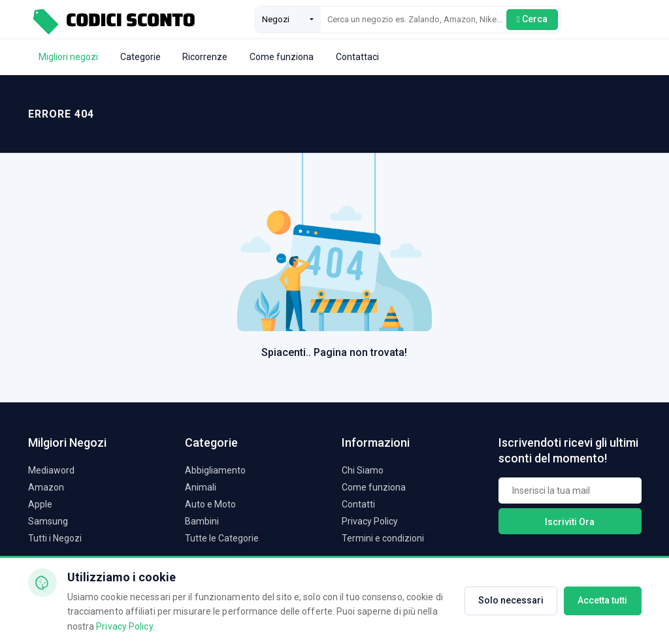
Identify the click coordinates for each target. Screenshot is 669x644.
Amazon (46, 487)
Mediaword (51, 470)
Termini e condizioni (383, 538)
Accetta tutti (602, 600)
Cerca (532, 19)
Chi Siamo (363, 470)
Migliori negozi (68, 57)
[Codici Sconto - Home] (113, 19)
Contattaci (357, 57)
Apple (40, 504)
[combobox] (288, 20)
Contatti (358, 504)
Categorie (140, 57)
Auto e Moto (210, 504)
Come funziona (282, 57)
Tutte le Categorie (222, 538)
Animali (201, 487)
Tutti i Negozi (55, 538)
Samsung (48, 521)
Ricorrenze (205, 57)
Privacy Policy (370, 521)
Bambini (202, 521)
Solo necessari (511, 600)
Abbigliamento (215, 470)
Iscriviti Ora (570, 522)
